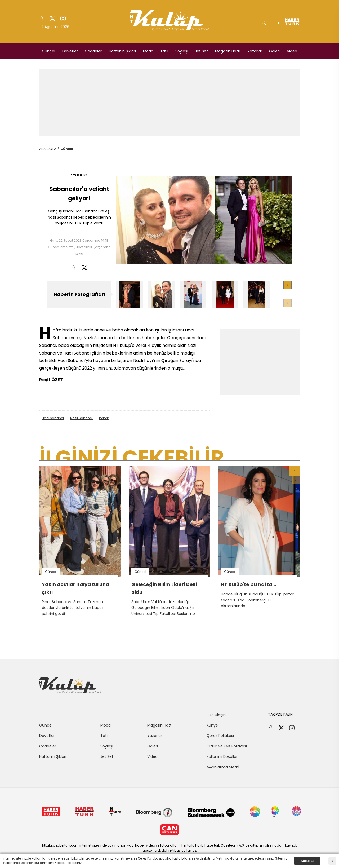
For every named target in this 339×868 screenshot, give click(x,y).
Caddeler (93, 51)
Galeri (274, 51)
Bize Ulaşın (216, 715)
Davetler (70, 51)
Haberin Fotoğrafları (79, 294)
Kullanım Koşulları (222, 756)
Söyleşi (182, 51)
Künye (212, 725)
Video (292, 51)
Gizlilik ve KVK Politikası (227, 746)
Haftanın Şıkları (122, 51)
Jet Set (201, 51)
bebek (104, 418)
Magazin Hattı (228, 51)
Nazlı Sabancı (81, 418)
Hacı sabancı (53, 418)
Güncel (48, 51)
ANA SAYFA (48, 149)
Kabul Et (307, 861)
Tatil (164, 51)
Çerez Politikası (220, 736)
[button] (287, 285)
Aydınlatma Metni (223, 767)
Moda (148, 51)
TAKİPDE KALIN (280, 714)
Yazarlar (255, 51)
